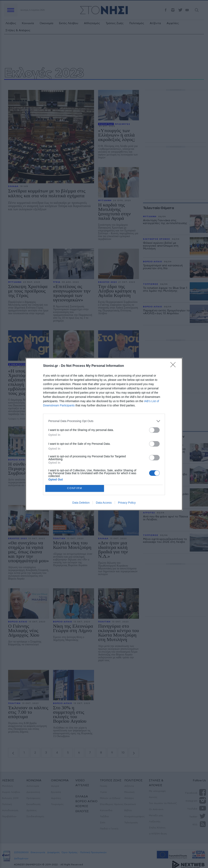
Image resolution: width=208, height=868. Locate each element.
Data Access (104, 503)
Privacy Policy (127, 503)
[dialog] (104, 434)
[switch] (154, 430)
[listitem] (104, 421)
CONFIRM (75, 488)
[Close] (174, 366)
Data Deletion (81, 503)
